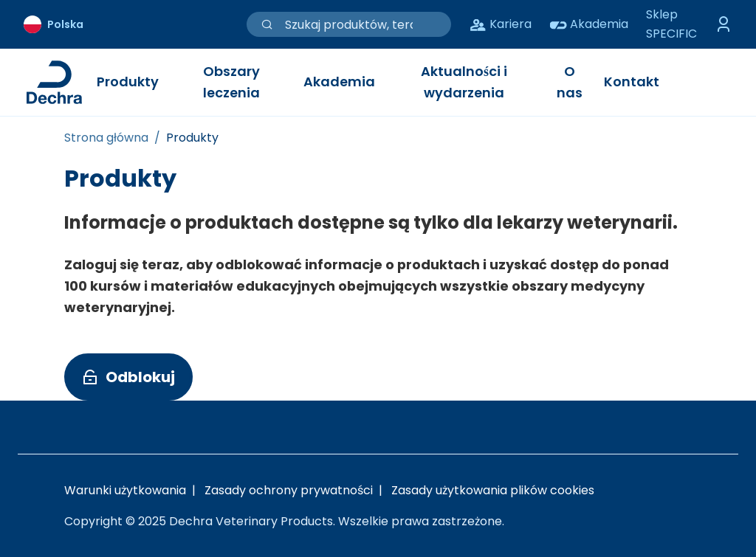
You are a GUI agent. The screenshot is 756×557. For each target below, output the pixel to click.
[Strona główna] (106, 138)
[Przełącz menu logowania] (724, 24)
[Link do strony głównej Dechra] (54, 82)
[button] (128, 377)
